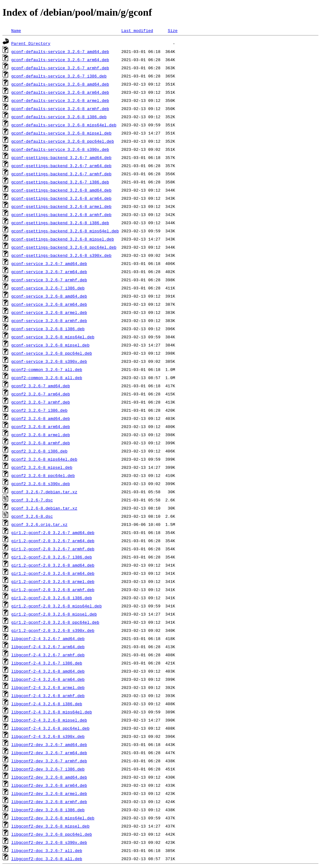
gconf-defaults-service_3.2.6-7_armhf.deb (60, 68)
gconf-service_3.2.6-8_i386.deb (48, 329)
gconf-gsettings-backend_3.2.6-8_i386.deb (60, 223)
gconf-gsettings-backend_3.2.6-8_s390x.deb (61, 255)
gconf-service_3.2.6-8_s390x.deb (49, 361)
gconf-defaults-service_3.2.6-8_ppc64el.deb (63, 141)
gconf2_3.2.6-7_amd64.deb (41, 386)
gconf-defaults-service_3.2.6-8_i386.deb (59, 117)
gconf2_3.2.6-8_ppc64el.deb (43, 475)
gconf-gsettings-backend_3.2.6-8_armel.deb (61, 206)
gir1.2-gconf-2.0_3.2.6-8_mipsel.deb (54, 614)
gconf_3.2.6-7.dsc (32, 500)
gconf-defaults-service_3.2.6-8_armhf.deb (60, 109)
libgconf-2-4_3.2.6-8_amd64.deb (48, 671)
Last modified (137, 30)
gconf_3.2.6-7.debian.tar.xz (44, 492)
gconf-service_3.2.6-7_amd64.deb (49, 263)
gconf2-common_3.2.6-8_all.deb (47, 378)
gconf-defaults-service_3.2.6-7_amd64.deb (60, 51)
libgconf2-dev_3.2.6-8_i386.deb (48, 810)
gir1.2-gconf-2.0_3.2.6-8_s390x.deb (53, 630)
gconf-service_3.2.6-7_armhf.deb (49, 280)
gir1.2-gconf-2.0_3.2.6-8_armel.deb (53, 581)
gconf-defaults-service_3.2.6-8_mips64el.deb (64, 125)
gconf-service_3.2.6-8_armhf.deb (49, 320)
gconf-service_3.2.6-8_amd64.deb (49, 296)
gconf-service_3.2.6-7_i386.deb (48, 288)
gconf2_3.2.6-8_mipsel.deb (42, 467)
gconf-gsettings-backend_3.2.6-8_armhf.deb (61, 214)
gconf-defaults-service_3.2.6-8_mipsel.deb (61, 133)
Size (173, 30)
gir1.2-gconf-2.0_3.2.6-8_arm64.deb (53, 573)
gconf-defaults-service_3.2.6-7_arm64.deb (60, 60)
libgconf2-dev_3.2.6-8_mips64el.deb (53, 818)
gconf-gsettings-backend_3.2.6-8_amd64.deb (61, 190)
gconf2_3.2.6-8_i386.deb (39, 451)
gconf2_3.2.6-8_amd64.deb (41, 418)
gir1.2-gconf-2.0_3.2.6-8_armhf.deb (53, 590)
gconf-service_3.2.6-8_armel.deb (49, 312)
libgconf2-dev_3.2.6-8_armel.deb (49, 793)
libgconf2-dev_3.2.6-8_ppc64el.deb (52, 834)
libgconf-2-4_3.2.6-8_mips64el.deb (52, 712)
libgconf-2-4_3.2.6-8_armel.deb (48, 687)
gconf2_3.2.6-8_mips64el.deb (44, 459)
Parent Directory (31, 43)
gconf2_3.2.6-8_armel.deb (41, 435)
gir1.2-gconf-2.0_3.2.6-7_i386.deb (52, 557)
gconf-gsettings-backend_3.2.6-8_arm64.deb (61, 198)
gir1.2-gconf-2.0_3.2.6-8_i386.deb (52, 598)
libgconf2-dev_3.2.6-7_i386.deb (48, 769)
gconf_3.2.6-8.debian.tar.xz (44, 508)
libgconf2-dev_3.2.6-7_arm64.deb (49, 753)
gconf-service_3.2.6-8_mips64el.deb (53, 337)
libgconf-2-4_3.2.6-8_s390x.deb (48, 736)
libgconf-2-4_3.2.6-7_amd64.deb (48, 638)
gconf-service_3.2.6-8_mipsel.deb (50, 345)
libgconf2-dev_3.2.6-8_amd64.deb (49, 777)
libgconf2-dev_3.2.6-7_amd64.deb (49, 744)
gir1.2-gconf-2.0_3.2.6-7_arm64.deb (53, 541)
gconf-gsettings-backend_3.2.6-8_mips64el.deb (65, 231)
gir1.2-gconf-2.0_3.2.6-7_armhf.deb (53, 549)
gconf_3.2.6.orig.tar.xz (39, 524)
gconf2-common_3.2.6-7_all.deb (47, 369)
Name (16, 30)
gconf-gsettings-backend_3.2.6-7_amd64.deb (61, 157)
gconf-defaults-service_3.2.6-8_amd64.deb (60, 84)
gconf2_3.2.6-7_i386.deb (39, 410)
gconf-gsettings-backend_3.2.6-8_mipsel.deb (63, 239)
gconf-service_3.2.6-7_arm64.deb (49, 272)
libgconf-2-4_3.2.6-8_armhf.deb (48, 696)
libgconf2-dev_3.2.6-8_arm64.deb (49, 785)
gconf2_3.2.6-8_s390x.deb (41, 484)
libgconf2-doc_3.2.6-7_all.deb (47, 850)
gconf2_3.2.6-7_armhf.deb (41, 402)
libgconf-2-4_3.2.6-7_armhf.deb (48, 655)
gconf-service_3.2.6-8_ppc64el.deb (52, 353)
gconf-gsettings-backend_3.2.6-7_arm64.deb (61, 166)
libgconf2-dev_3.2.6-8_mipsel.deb (50, 826)
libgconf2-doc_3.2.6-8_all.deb (47, 859)
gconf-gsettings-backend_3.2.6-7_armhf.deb (61, 174)
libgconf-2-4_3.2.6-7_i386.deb (47, 663)
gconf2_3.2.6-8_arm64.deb (41, 426)
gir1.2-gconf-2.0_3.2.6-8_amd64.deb (53, 565)
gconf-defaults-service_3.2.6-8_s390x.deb (60, 149)
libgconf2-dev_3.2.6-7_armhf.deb (49, 761)
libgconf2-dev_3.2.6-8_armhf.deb (49, 802)
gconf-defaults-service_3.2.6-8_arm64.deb (60, 92)
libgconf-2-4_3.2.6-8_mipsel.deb (49, 720)
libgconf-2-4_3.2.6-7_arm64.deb (48, 647)
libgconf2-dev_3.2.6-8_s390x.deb (49, 842)
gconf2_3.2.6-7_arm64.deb (41, 394)
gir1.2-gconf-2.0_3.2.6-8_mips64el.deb (57, 606)
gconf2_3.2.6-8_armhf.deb (41, 443)
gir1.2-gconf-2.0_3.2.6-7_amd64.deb (53, 532)
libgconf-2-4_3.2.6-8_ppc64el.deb (50, 728)
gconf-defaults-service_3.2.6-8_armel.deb (60, 100)
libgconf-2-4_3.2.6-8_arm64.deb (48, 679)
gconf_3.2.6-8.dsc (32, 516)
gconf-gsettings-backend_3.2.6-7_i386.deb (60, 182)
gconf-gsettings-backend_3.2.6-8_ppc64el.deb (64, 247)
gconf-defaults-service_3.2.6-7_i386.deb (59, 76)
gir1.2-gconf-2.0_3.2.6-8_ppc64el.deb (55, 622)
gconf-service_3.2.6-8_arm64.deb (49, 304)
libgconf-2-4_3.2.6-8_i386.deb (47, 704)
